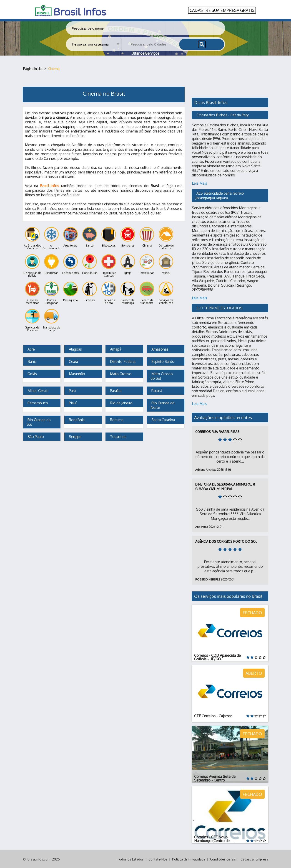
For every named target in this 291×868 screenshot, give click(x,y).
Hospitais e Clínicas (109, 265)
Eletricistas (51, 264)
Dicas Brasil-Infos (211, 102)
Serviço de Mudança (128, 293)
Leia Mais (199, 183)
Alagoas (75, 349)
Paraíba (115, 390)
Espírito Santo (162, 361)
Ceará (73, 361)
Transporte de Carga (51, 320)
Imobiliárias (147, 264)
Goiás (32, 373)
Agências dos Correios (32, 238)
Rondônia (76, 419)
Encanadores (70, 264)
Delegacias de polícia (32, 265)
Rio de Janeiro (121, 402)
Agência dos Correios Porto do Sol (226, 541)
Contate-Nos (158, 859)
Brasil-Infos (50, 185)
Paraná (156, 390)
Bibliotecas (109, 237)
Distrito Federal (122, 361)
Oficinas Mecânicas (32, 293)
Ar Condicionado (51, 238)
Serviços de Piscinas (32, 320)
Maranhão (77, 373)
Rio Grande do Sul (39, 422)
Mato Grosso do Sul (162, 376)
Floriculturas (90, 264)
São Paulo (35, 436)
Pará (72, 390)
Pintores (90, 291)
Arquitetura (70, 237)
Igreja (128, 264)
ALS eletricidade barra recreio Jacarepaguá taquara (220, 195)
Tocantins (118, 436)
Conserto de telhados (166, 238)
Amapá (115, 349)
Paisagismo (70, 291)
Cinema (147, 237)
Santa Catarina (163, 419)
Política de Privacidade (189, 859)
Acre (31, 349)
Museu (166, 264)
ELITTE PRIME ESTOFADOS (219, 308)
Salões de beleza (109, 293)
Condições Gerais (223, 859)
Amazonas (159, 349)
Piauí (72, 402)
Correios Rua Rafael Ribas (217, 431)
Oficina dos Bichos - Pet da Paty (223, 115)
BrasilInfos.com (39, 859)
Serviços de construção (166, 293)
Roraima (116, 419)
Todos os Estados (130, 859)
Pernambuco (37, 402)
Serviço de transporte (147, 293)
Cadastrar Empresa (254, 859)
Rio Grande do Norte (163, 405)
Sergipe (75, 436)
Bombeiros (128, 237)
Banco (90, 237)
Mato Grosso (120, 373)
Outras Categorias (51, 293)
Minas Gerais (38, 390)
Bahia (32, 361)
